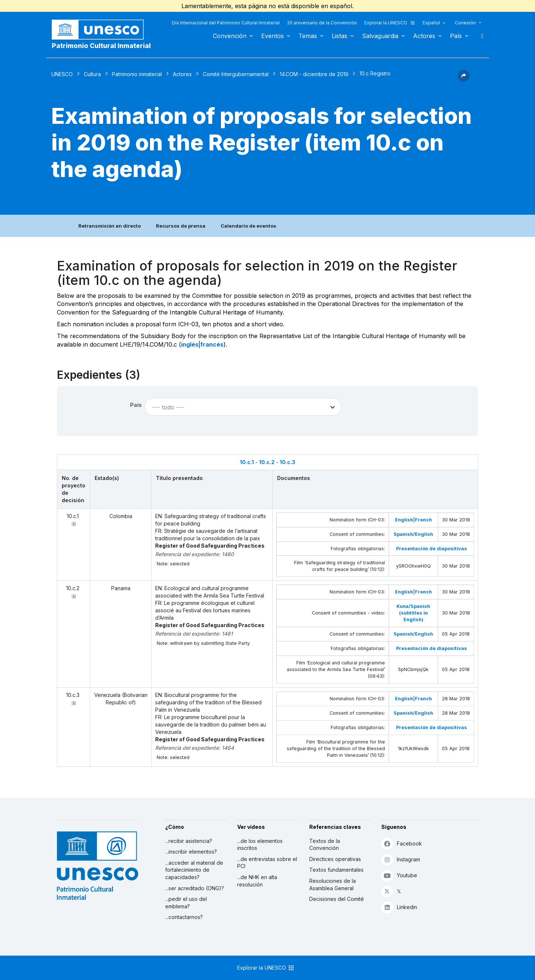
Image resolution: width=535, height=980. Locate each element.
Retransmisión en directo (110, 226)
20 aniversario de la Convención (322, 23)
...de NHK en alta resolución (257, 881)
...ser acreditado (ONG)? (195, 888)
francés (212, 344)
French (423, 520)
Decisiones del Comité (337, 899)
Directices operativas (335, 859)
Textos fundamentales (336, 870)
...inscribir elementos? (191, 852)
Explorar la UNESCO (390, 23)
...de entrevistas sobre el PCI (267, 863)
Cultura (92, 74)
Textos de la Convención (325, 845)
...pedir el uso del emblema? (186, 903)
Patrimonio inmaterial (137, 74)
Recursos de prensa (181, 226)
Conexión (465, 23)
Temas (308, 36)
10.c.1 (247, 462)
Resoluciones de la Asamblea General (333, 884)
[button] (464, 79)
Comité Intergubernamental (236, 74)
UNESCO (62, 74)
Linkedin (399, 907)
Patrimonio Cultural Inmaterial (101, 46)
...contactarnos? (184, 917)
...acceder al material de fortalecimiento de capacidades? (194, 870)
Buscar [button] (480, 36)
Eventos (272, 36)
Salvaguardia (380, 36)
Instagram (401, 859)
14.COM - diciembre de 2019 (314, 74)
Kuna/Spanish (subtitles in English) (413, 613)
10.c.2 (267, 462)
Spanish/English (413, 534)
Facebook (402, 843)
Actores (424, 36)
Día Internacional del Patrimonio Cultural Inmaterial (226, 23)
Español (431, 23)
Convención (230, 36)
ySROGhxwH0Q (413, 566)
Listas (340, 36)
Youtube (399, 875)
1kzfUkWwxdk (413, 748)
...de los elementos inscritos (260, 845)
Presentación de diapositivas (432, 549)
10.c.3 (287, 462)
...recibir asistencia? (189, 841)
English (404, 520)
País (456, 36)
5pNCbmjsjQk (413, 669)
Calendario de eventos (248, 226)
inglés (190, 344)
